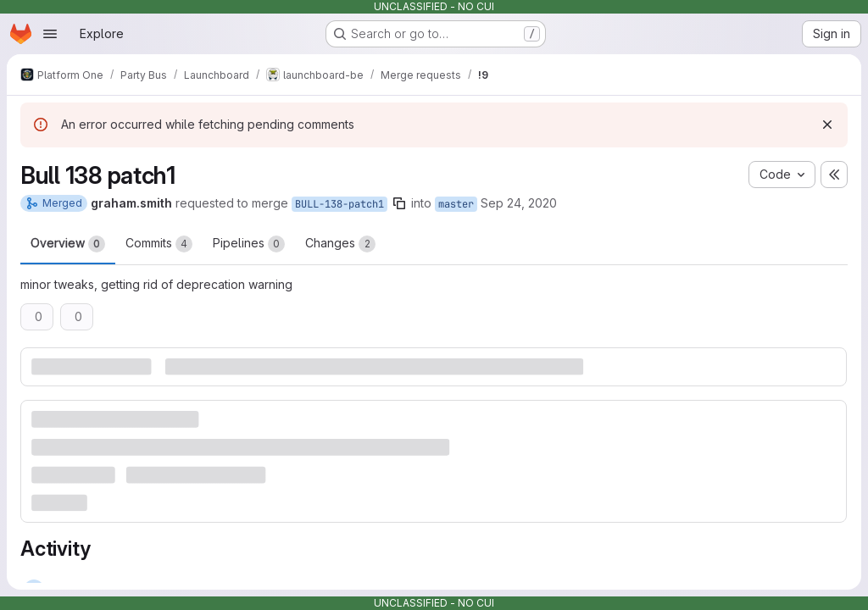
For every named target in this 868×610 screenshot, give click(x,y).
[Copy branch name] (399, 203)
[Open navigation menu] (50, 34)
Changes (340, 244)
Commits (159, 244)
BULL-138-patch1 (339, 204)
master (456, 204)
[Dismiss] (827, 125)
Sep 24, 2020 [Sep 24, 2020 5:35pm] (519, 203)
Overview (68, 244)
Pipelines (249, 244)
